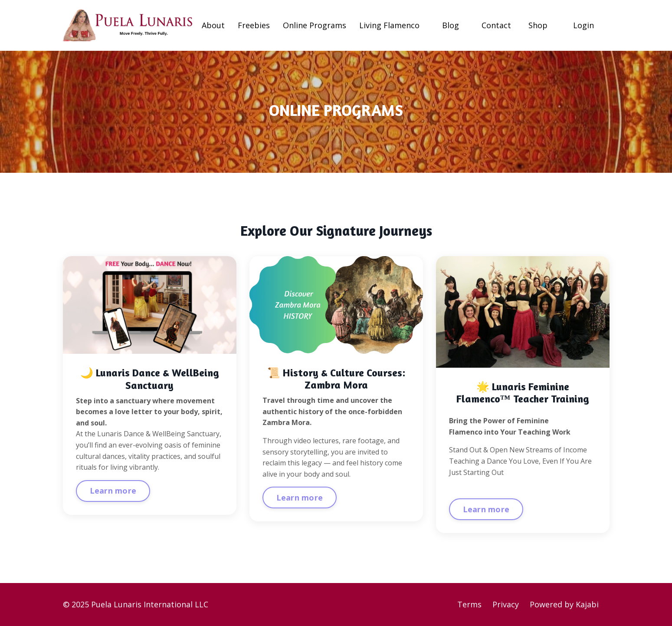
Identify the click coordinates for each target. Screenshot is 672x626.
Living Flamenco (389, 25)
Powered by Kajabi (564, 604)
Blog (451, 25)
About (213, 25)
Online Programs (315, 25)
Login (583, 25)
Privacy (506, 604)
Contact (496, 25)
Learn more (113, 491)
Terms (469, 604)
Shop (538, 25)
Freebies (254, 25)
